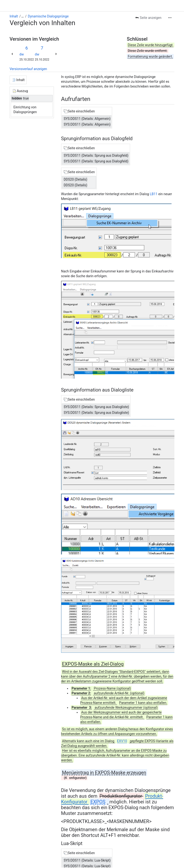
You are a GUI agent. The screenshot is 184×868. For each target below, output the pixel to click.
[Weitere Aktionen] (170, 18)
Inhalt (14, 16)
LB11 (154, 194)
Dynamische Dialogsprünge (48, 16)
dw (22, 54)
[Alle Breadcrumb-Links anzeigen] (23, 16)
